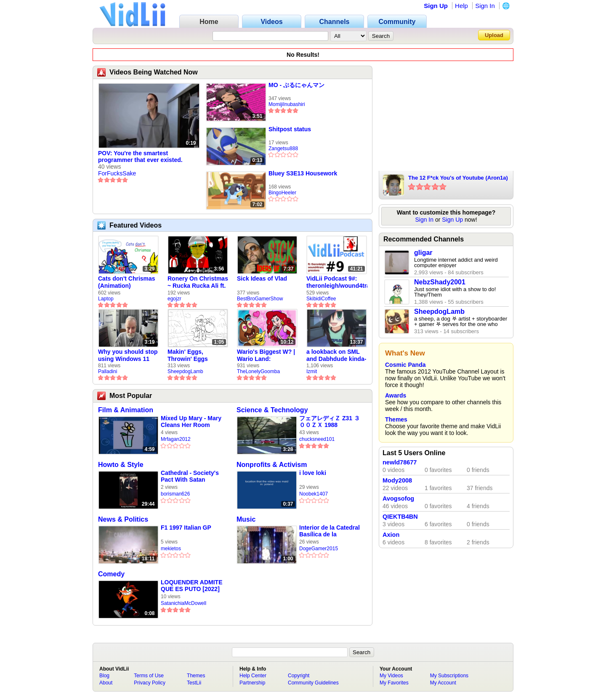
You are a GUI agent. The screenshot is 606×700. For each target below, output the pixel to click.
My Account (443, 683)
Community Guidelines (313, 683)
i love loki (313, 473)
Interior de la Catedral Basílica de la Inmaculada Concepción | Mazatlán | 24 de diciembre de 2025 (331, 531)
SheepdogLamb (185, 371)
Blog (104, 676)
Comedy (111, 574)
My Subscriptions (449, 676)
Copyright (299, 676)
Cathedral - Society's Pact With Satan (190, 476)
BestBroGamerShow (260, 299)
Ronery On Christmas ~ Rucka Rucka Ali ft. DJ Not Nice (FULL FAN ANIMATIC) (198, 282)
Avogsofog (398, 498)
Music (246, 519)
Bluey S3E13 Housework (303, 173)
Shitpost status (290, 129)
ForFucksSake (117, 173)
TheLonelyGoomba (258, 371)
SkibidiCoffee (321, 299)
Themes (396, 419)
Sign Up (436, 6)
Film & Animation (126, 410)
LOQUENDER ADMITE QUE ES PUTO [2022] (191, 586)
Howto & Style (121, 465)
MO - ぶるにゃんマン (296, 85)
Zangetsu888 (283, 148)
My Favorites (394, 683)
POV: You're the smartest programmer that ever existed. (140, 156)
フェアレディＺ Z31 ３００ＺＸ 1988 (330, 422)
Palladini (108, 371)
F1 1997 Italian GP (186, 528)
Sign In (485, 6)
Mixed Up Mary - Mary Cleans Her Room (191, 422)
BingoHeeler (282, 193)
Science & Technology (272, 410)
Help (461, 6)
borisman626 (175, 494)
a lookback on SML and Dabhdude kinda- (336, 355)
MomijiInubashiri (287, 104)
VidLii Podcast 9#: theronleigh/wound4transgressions (337, 282)
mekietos (171, 549)
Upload (494, 35)
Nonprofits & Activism (272, 465)
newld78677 (400, 462)
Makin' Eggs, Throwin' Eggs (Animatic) (188, 355)
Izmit (312, 371)
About (106, 683)
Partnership (252, 683)
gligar (423, 253)
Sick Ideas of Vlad (262, 278)
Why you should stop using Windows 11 (128, 355)
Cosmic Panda (405, 365)
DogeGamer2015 (319, 549)
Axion (391, 535)
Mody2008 (397, 480)
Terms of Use (149, 676)
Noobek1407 (314, 494)
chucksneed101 (317, 439)
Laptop (106, 299)
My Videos (391, 676)
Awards (396, 395)
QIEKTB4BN (400, 517)
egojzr (174, 299)
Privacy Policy (150, 683)
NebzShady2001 (440, 282)
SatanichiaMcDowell (183, 603)
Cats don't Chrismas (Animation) (127, 282)
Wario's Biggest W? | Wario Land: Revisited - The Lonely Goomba (266, 355)
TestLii (194, 683)
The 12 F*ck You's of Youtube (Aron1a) (458, 178)
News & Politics (123, 519)
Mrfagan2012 (176, 439)
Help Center (253, 676)
